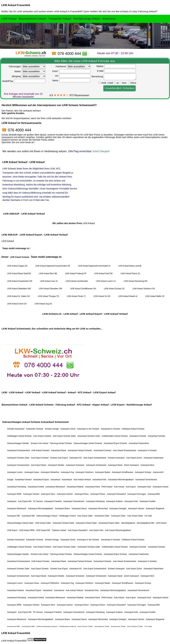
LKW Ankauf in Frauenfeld (68, 11)
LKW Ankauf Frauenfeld (16, 5)
